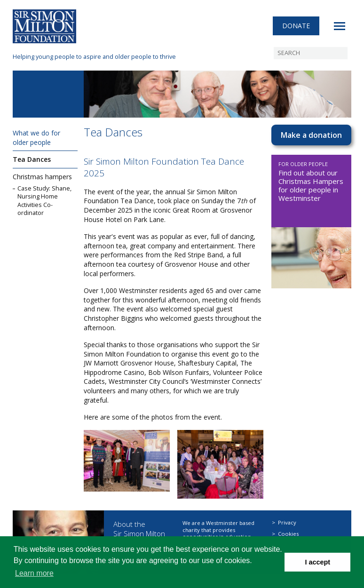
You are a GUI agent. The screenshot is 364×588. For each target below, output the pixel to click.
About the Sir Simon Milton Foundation (139, 533)
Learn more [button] (34, 573)
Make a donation (311, 135)
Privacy (287, 522)
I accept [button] (317, 562)
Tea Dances (32, 159)
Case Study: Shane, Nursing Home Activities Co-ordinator (44, 201)
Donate (296, 26)
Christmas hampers (42, 177)
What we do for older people (36, 138)
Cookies (288, 534)
